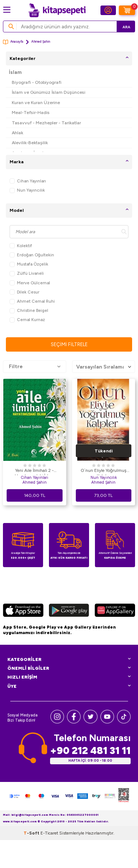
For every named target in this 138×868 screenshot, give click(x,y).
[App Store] (23, 611)
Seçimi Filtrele (69, 344)
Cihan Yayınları (28, 181)
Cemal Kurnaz (27, 320)
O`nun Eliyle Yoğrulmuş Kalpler (104, 472)
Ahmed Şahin (35, 482)
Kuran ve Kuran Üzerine (36, 102)
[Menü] (7, 10)
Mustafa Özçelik (29, 264)
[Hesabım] (108, 10)
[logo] (57, 10)
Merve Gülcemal (30, 283)
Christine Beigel (29, 311)
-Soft (32, 833)
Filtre (35, 367)
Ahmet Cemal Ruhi (32, 301)
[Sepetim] (127, 10)
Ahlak (17, 133)
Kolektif (21, 246)
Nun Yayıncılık (27, 190)
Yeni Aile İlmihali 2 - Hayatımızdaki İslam (35, 472)
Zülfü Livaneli (27, 273)
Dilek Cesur (24, 292)
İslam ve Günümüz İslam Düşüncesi (49, 92)
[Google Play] (69, 611)
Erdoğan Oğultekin (32, 255)
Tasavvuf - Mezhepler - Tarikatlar (46, 123)
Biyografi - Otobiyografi (37, 82)
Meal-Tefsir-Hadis (31, 112)
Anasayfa (13, 42)
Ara (126, 27)
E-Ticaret (49, 833)
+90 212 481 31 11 (90, 750)
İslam (15, 72)
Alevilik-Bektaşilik (30, 143)
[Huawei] (115, 611)
